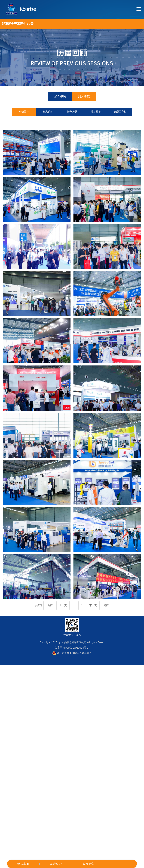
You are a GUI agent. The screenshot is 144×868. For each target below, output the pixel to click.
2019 (97, 121)
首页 (50, 606)
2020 (89, 121)
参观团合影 (120, 112)
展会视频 (60, 97)
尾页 (106, 606)
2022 (72, 121)
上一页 (63, 606)
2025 (47, 121)
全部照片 (24, 112)
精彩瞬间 (48, 112)
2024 (55, 121)
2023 (64, 121)
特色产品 (72, 112)
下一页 (93, 606)
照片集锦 (84, 97)
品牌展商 (96, 112)
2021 (80, 121)
